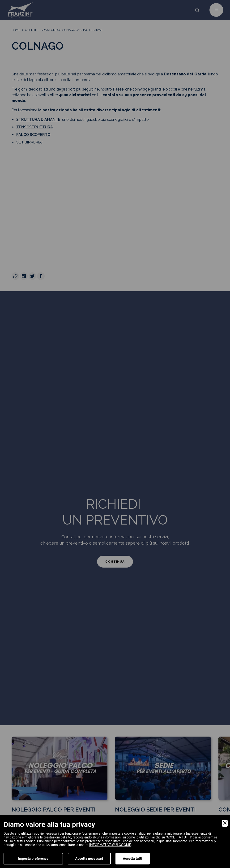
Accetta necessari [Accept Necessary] (89, 859)
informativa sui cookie (110, 845)
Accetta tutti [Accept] (133, 859)
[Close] (225, 823)
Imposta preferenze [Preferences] (33, 859)
